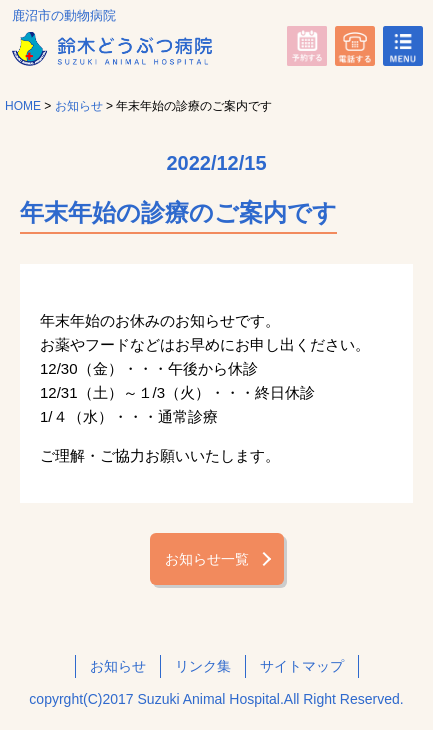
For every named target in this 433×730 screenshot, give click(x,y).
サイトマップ (302, 666)
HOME (23, 106)
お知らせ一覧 (207, 559)
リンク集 (203, 666)
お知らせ (79, 106)
